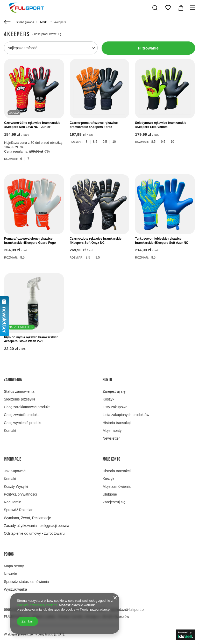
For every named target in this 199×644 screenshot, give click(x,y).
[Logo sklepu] (27, 8)
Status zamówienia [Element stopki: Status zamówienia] (19, 391)
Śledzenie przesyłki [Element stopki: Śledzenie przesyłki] (19, 399)
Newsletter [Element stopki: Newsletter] (111, 438)
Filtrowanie (148, 48)
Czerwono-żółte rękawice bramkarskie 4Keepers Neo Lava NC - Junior (32, 125)
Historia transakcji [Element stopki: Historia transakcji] (117, 423)
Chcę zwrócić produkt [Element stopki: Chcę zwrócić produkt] (21, 415)
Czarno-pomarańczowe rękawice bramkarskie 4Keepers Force (94, 125)
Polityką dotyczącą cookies (37, 605)
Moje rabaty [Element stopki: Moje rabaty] (112, 431)
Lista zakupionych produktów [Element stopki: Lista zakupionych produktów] (126, 415)
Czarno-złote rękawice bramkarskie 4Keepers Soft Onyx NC (96, 241)
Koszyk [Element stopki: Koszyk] (108, 399)
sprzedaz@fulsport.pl (127, 610)
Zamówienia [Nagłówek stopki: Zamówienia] (13, 380)
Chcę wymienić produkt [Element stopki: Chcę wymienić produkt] (23, 423)
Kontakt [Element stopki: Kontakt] (10, 431)
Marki (44, 22)
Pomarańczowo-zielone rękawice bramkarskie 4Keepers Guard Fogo (30, 241)
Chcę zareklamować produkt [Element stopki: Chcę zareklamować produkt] (27, 407)
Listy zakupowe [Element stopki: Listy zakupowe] (115, 407)
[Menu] (193, 8)
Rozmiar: (11, 159)
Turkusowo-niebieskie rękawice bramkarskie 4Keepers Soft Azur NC (162, 241)
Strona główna (25, 22)
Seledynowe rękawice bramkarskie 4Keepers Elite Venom (161, 125)
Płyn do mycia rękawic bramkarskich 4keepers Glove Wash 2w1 (31, 339)
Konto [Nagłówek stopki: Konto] (107, 380)
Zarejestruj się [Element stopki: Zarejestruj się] (114, 391)
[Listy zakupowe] (168, 8)
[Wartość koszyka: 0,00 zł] (181, 8)
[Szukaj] (155, 8)
